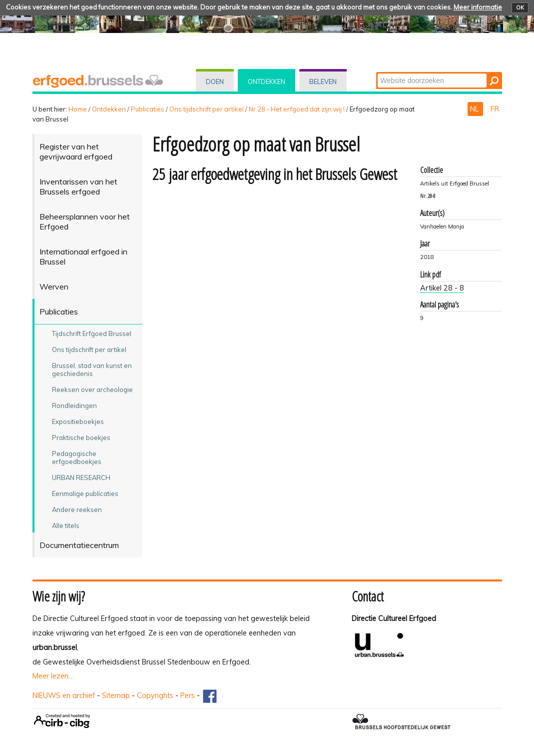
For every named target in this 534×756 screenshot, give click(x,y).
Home (78, 109)
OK (520, 7)
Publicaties (148, 109)
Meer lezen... (53, 676)
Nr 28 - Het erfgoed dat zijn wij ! (297, 109)
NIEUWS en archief (64, 695)
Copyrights (155, 695)
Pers (188, 695)
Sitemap (116, 695)
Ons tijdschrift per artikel (207, 109)
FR (495, 109)
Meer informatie (478, 7)
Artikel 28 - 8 (442, 288)
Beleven (323, 81)
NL (475, 109)
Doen (215, 81)
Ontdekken (267, 81)
